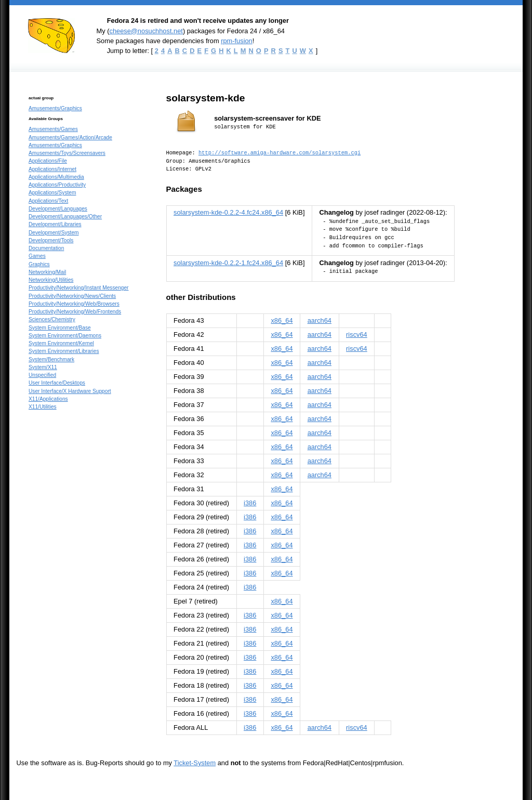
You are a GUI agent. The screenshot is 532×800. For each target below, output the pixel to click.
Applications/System (52, 193)
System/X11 (43, 367)
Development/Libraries (55, 224)
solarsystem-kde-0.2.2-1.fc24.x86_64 (228, 263)
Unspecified (42, 375)
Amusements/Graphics (55, 108)
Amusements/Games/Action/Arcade (70, 137)
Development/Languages (58, 209)
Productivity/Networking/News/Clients (72, 296)
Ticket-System (195, 763)
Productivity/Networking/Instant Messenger (79, 288)
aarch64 (320, 320)
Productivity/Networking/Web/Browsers (74, 304)
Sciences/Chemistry (52, 319)
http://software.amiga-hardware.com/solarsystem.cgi (280, 153)
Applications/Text (48, 201)
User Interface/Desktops (57, 383)
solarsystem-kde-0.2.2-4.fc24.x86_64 (228, 212)
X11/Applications (48, 399)
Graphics (39, 264)
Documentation (46, 248)
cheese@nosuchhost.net (146, 31)
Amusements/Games (53, 129)
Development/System (54, 233)
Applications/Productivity (57, 185)
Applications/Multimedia (56, 177)
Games (37, 256)
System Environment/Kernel (61, 343)
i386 (250, 503)
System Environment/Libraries (64, 351)
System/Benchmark (51, 359)
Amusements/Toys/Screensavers (67, 153)
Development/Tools (51, 240)
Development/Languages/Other (65, 217)
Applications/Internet (52, 169)
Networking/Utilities (51, 280)
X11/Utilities (43, 407)
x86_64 (282, 320)
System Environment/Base (60, 328)
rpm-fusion (237, 41)
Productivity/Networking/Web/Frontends (75, 312)
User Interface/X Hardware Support (70, 391)
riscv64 (357, 335)
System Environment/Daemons (65, 336)
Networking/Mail (47, 272)
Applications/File (48, 161)
